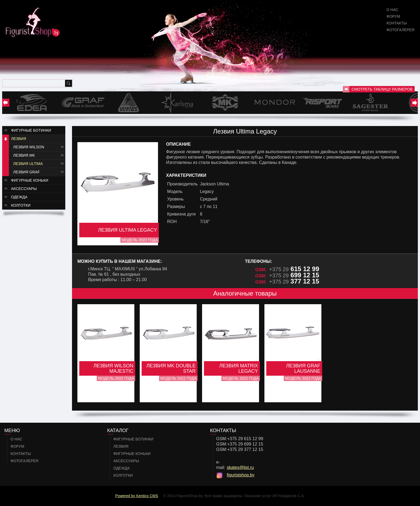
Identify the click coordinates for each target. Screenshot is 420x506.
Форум (393, 16)
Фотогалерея (400, 30)
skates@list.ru (240, 467)
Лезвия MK (24, 155)
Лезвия (19, 139)
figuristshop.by (241, 475)
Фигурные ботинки (31, 130)
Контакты (397, 23)
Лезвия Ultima (28, 164)
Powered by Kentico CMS (137, 496)
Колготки (21, 205)
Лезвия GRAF (26, 172)
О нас (392, 10)
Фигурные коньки (30, 180)
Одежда (19, 197)
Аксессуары (24, 189)
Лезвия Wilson (29, 147)
